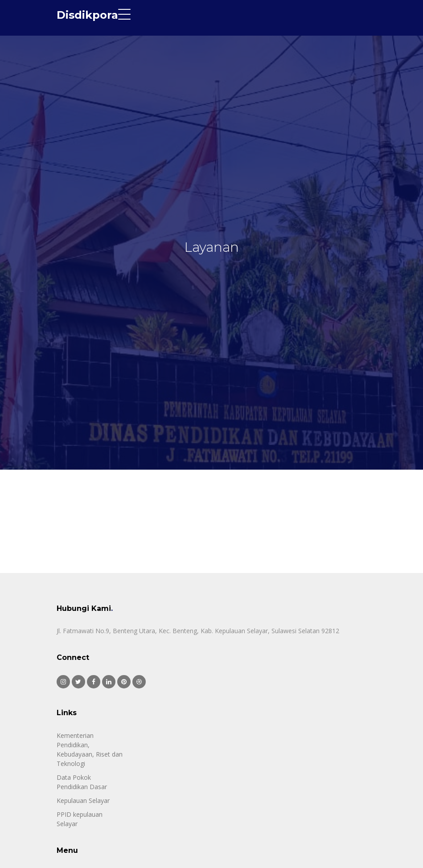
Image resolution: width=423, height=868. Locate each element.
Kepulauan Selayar (83, 800)
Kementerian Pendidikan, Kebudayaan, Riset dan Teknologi (90, 749)
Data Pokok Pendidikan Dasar (82, 782)
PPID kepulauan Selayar (80, 819)
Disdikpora (87, 15)
